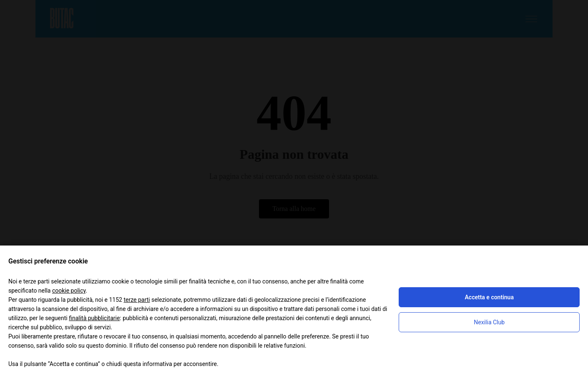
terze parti (137, 300)
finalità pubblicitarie (94, 318)
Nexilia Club (489, 322)
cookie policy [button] (69, 291)
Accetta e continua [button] (489, 297)
